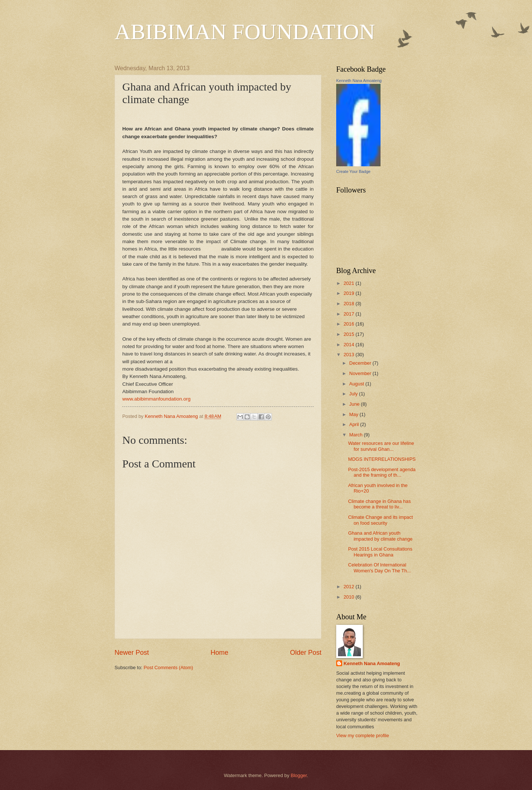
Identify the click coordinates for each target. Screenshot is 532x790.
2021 (349, 283)
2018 (349, 304)
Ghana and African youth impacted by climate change (380, 536)
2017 (349, 314)
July (354, 394)
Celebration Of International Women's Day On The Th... (379, 568)
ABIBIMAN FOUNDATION (245, 32)
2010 (349, 597)
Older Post (306, 653)
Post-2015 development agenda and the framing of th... (382, 472)
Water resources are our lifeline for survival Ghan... (381, 446)
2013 (349, 355)
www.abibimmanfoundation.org (156, 399)
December (361, 363)
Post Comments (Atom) (168, 668)
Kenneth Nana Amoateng (359, 81)
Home (219, 653)
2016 (349, 324)
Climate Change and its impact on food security (380, 520)
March (356, 435)
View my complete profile (363, 735)
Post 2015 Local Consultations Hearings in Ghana (380, 552)
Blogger (299, 775)
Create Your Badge (353, 171)
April (354, 424)
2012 (349, 587)
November (361, 373)
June (355, 404)
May (354, 414)
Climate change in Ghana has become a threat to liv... (379, 504)
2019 (349, 293)
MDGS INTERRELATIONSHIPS (382, 459)
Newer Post (132, 653)
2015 (349, 334)
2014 (349, 345)
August (357, 384)
